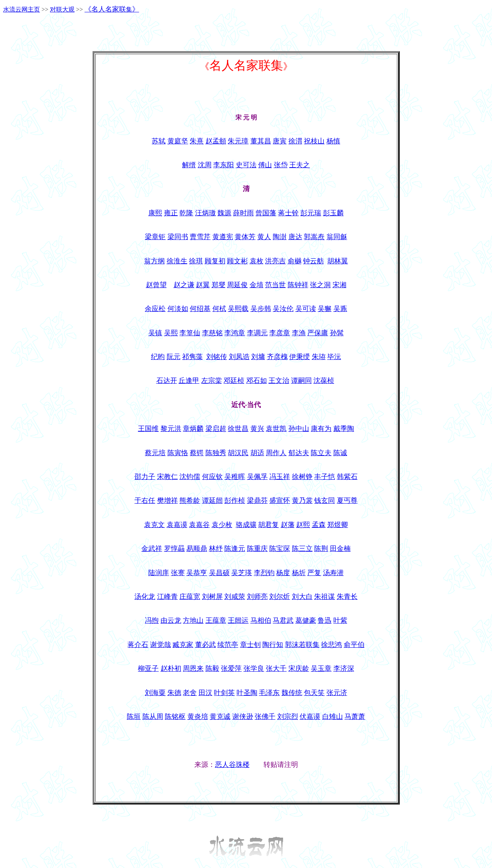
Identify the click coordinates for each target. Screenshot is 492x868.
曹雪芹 (200, 237)
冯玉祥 (280, 477)
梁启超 (216, 429)
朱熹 (197, 141)
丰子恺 (325, 477)
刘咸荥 (235, 597)
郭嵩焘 (314, 237)
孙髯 (337, 333)
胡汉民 (238, 453)
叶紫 (340, 620)
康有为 (321, 429)
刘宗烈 (288, 717)
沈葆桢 (324, 381)
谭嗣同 (301, 381)
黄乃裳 (302, 501)
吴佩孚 (257, 477)
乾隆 (186, 213)
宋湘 (340, 285)
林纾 (216, 549)
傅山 (265, 165)
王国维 (148, 429)
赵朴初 (171, 668)
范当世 (275, 285)
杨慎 (333, 141)
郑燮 (219, 285)
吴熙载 (238, 309)
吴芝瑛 (242, 573)
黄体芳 (245, 237)
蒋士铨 (288, 213)
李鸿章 (235, 333)
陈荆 (321, 549)
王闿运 (238, 620)
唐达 (295, 237)
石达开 (167, 381)
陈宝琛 (280, 549)
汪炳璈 (205, 213)
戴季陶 (344, 429)
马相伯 (261, 620)
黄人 (264, 237)
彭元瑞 (311, 213)
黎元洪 (171, 429)
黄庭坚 (178, 141)
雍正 (171, 213)
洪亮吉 (275, 261)
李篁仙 (190, 333)
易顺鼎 (197, 549)
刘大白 (302, 597)
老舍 (190, 693)
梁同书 (178, 237)
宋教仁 (167, 477)
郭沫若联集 (302, 645)
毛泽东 (269, 693)
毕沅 (334, 357)
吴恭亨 (197, 573)
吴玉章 (321, 668)
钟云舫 (313, 261)
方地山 (193, 620)
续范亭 (228, 645)
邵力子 (145, 477)
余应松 (155, 309)
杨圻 (299, 573)
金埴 (257, 285)
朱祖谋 (325, 597)
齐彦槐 (277, 357)
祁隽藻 (192, 357)
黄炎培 (198, 717)
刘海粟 (155, 693)
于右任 (145, 501)
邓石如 (257, 381)
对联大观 (62, 9)
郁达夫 (299, 453)
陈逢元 (235, 549)
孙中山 (299, 429)
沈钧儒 (190, 477)
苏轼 (159, 141)
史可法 (246, 165)
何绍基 (200, 309)
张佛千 (265, 717)
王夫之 (300, 165)
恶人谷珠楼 (232, 765)
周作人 (276, 453)
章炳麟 (193, 429)
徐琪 (196, 261)
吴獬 (325, 309)
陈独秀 (216, 453)
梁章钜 (155, 237)
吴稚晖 (235, 477)
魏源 (224, 213)
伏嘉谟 (310, 717)
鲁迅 (325, 620)
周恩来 (193, 668)
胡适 (257, 453)
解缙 (189, 165)
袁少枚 (222, 525)
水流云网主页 (22, 9)
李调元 (257, 333)
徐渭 (295, 141)
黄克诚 (220, 717)
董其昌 (261, 141)
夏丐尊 (347, 501)
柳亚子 (148, 668)
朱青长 (347, 597)
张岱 (281, 165)
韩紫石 (347, 477)
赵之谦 (184, 285)
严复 (314, 573)
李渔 (299, 333)
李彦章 (280, 333)
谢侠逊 (243, 717)
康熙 (155, 213)
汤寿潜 (333, 573)
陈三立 (302, 549)
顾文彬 (237, 261)
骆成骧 (246, 525)
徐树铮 (302, 477)
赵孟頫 (216, 141)
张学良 (254, 668)
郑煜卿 (338, 525)
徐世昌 (238, 429)
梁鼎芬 (257, 501)
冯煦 (152, 620)
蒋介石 (138, 645)
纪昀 (158, 357)
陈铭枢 (175, 717)
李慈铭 (212, 333)
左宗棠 (212, 381)
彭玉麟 (333, 213)
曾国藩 (266, 213)
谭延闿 (212, 501)
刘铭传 (217, 357)
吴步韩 (261, 309)
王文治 (279, 381)
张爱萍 (231, 668)
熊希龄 (190, 501)
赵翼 (203, 285)
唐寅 (280, 141)
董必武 (205, 645)
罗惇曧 (174, 549)
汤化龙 (145, 597)
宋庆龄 (299, 668)
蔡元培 (155, 453)
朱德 (174, 693)
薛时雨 (244, 213)
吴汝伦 (283, 309)
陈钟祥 (298, 285)
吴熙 (171, 333)
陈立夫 (321, 453)
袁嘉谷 (199, 525)
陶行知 (273, 645)
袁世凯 (276, 429)
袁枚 (257, 261)
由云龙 (171, 620)
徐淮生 (177, 261)
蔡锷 (197, 453)
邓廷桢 (234, 381)
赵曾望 (156, 285)
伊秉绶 (300, 357)
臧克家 (183, 645)
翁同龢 (337, 237)
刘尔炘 (280, 597)
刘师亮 (257, 597)
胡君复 (268, 525)
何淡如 (178, 309)
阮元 (174, 357)
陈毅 (212, 668)
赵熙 (303, 525)
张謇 (178, 573)
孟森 (319, 525)
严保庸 (318, 333)
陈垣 (134, 717)
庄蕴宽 (190, 597)
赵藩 (288, 525)
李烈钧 (264, 573)
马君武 (283, 620)
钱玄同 (325, 501)
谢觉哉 (161, 645)
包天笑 (314, 693)
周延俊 (237, 285)
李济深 (344, 668)
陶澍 (280, 237)
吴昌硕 (219, 573)
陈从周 (153, 717)
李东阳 (224, 165)
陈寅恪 (178, 453)
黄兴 (257, 429)
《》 (112, 9)
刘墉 (258, 357)
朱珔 (319, 357)
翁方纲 (154, 261)
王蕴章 (216, 620)
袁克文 (154, 525)
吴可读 (306, 309)
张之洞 (320, 285)
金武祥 (152, 549)
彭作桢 (235, 501)
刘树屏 (212, 597)
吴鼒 (340, 309)
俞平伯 (354, 645)
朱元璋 (238, 141)
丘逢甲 (189, 381)
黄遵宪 (223, 237)
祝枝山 (314, 141)
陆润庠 (159, 573)
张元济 (337, 693)
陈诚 (340, 453)
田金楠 (340, 549)
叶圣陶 (247, 693)
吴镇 (155, 333)
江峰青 (167, 597)
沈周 (205, 165)
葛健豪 (306, 620)
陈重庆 (257, 549)
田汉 (205, 693)
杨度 (283, 573)
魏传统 (292, 693)
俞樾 (295, 261)
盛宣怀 (280, 501)
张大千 (276, 668)
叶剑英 (224, 693)
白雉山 (333, 717)
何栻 (219, 309)
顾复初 (215, 261)
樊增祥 (167, 501)
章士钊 (250, 645)
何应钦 (212, 477)
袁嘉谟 (177, 525)
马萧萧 (355, 717)
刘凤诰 (239, 357)
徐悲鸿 (331, 645)
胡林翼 (338, 261)
